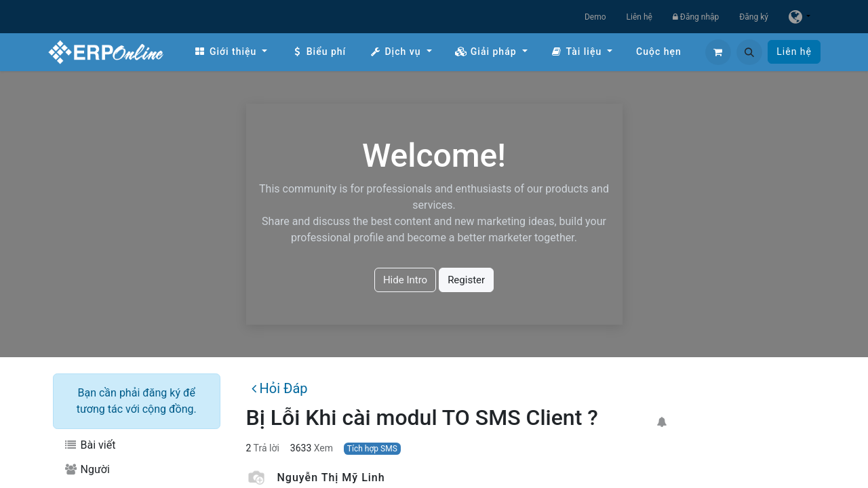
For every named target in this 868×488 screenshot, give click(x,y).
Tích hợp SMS (372, 449)
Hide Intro (405, 280)
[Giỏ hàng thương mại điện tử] (718, 52)
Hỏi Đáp (279, 388)
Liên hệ (639, 17)
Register (466, 280)
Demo (595, 17)
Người (87, 469)
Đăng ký (754, 17)
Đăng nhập (696, 17)
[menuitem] (231, 52)
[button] (749, 52)
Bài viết (90, 445)
